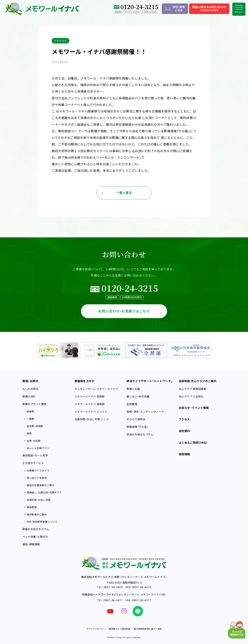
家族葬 (30, 412)
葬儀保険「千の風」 (137, 427)
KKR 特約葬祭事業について (42, 522)
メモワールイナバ (90, 397)
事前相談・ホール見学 (35, 456)
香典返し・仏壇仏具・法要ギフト (44, 492)
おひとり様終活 (136, 419)
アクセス (184, 419)
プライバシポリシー (96, 629)
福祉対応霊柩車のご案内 (40, 485)
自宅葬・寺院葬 (35, 426)
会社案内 (184, 431)
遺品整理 (32, 507)
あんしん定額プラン (38, 448)
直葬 (29, 433)
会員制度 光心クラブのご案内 (198, 381)
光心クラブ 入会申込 (191, 397)
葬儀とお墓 (133, 389)
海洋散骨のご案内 (37, 515)
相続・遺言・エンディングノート (145, 412)
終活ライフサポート (150, 381)
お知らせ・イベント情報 (194, 408)
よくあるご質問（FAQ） (193, 443)
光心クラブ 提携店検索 (193, 389)
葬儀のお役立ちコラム (36, 529)
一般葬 (30, 419)
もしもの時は (30, 389)
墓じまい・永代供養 (138, 397)
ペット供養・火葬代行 (35, 537)
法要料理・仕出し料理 (39, 500)
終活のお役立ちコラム (140, 434)
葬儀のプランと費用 (34, 404)
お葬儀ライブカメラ (38, 471)
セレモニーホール (96, 389)
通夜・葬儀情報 (31, 544)
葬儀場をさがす (85, 381)
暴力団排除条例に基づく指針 (148, 629)
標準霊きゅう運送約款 (120, 629)
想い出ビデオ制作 (37, 478)
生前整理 (132, 404)
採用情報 (184, 454)
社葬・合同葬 (34, 441)
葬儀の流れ (29, 397)
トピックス (61, 41)
